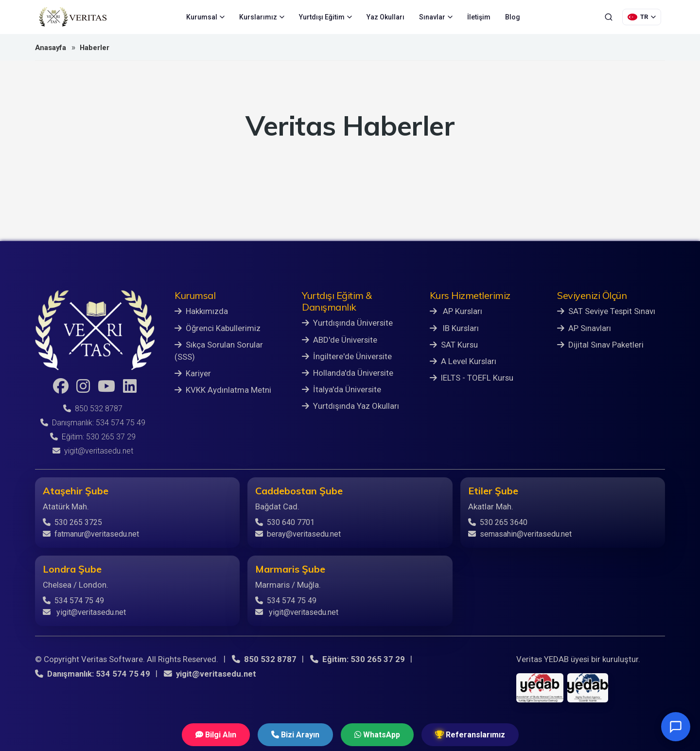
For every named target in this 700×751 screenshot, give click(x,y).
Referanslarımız (470, 735)
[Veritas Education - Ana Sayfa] (73, 17)
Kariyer (193, 373)
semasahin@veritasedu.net (520, 534)
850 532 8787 (93, 409)
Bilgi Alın (216, 735)
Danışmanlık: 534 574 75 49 (93, 423)
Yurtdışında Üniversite (347, 323)
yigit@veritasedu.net (93, 451)
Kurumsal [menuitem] (205, 17)
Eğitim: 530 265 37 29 (93, 437)
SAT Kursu (454, 345)
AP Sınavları (584, 328)
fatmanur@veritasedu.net (91, 534)
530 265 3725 (72, 522)
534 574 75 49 (73, 601)
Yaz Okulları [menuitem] (385, 17)
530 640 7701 (285, 522)
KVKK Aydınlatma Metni (223, 390)
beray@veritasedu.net (298, 534)
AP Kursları (456, 311)
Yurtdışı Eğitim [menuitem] (325, 17)
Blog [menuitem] (513, 17)
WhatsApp (377, 735)
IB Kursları (454, 328)
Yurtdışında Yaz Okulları (350, 406)
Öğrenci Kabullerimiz (218, 328)
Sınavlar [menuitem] (436, 17)
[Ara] (609, 17)
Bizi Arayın (295, 735)
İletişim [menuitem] (479, 17)
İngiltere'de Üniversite (347, 356)
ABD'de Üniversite (340, 340)
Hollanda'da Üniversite (348, 373)
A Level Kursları (463, 361)
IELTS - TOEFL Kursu (472, 378)
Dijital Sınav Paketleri (600, 345)
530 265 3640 (498, 522)
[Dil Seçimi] (642, 17)
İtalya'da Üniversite (341, 389)
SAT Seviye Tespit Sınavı (606, 311)
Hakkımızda (201, 311)
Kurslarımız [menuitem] (262, 17)
